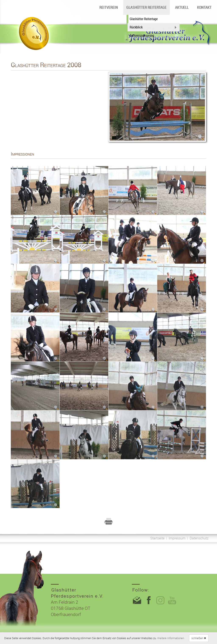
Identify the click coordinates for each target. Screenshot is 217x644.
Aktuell (182, 7)
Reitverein (109, 7)
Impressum (177, 538)
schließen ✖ (199, 638)
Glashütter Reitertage (146, 7)
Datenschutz (199, 538)
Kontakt (204, 7)
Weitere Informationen (171, 638)
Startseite (157, 538)
